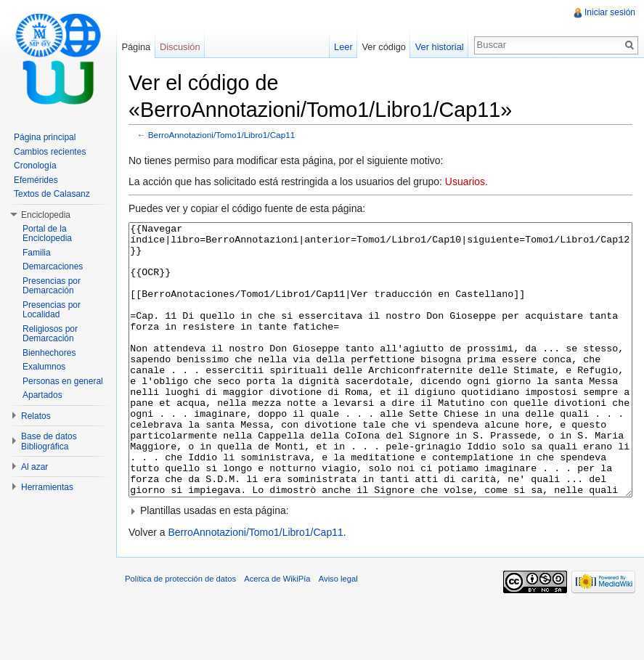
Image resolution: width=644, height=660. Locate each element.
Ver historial (440, 47)
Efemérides (36, 180)
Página (136, 47)
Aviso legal (338, 633)
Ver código (383, 47)
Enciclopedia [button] (46, 215)
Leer (343, 47)
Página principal (45, 137)
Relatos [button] (36, 416)
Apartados (42, 395)
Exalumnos (44, 367)
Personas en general (63, 381)
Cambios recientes (50, 152)
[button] (380, 565)
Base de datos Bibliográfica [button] (49, 441)
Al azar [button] (34, 467)
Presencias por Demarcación (52, 286)
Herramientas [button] (47, 487)
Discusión (180, 47)
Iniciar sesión (610, 12)
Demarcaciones (53, 266)
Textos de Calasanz (52, 194)
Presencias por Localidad (52, 310)
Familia (37, 253)
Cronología (35, 166)
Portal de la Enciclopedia (47, 234)
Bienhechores (49, 353)
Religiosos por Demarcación (50, 334)
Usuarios (465, 182)
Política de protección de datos (180, 633)
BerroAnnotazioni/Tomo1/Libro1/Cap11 (222, 135)
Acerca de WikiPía (277, 633)
